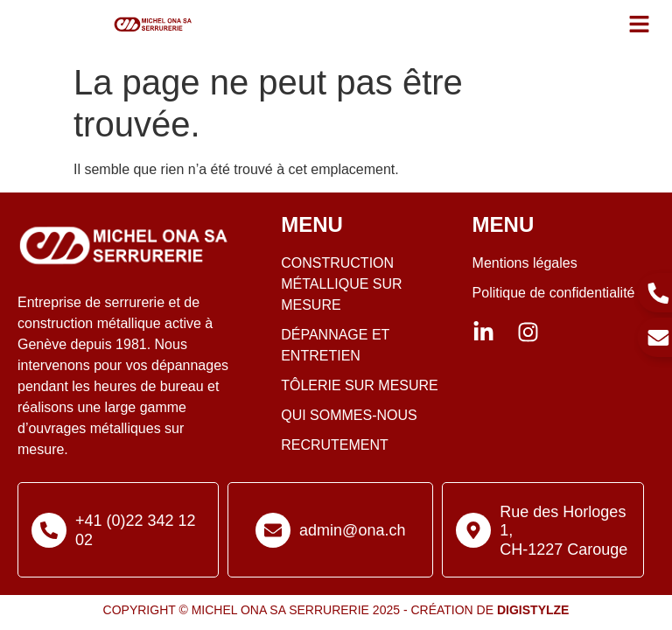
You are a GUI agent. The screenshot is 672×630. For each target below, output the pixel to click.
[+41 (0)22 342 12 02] (49, 530)
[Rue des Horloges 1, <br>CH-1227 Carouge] (473, 530)
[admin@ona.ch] (273, 530)
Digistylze (533, 610)
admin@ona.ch (352, 530)
